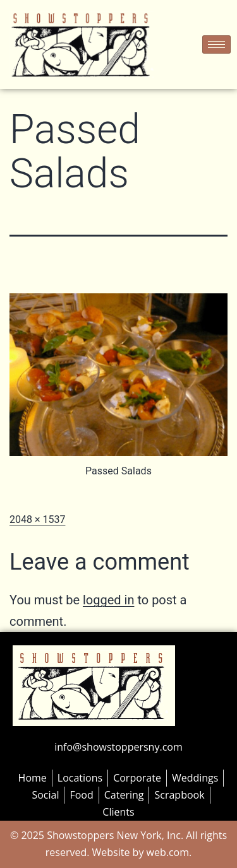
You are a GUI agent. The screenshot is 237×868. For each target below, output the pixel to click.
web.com (166, 852)
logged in (108, 600)
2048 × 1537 (37, 519)
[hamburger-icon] (216, 44)
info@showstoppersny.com (118, 747)
